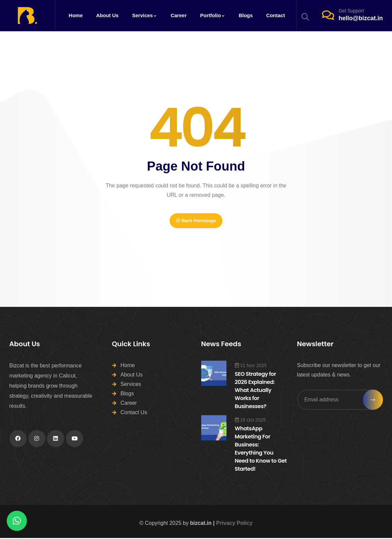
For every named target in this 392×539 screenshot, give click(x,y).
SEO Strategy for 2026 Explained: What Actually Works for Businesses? (256, 391)
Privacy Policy (234, 524)
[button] (17, 521)
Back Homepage (196, 221)
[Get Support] (328, 15)
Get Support (351, 11)
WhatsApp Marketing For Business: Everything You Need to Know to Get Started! (261, 450)
